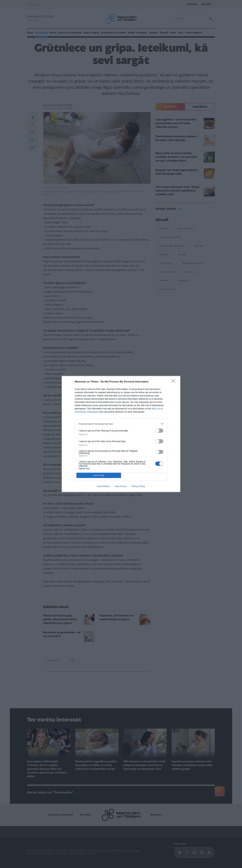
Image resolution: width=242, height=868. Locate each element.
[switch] (159, 431)
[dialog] (121, 434)
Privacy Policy (138, 486)
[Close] (174, 382)
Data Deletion (103, 486)
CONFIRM (99, 475)
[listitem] (121, 424)
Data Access (121, 486)
